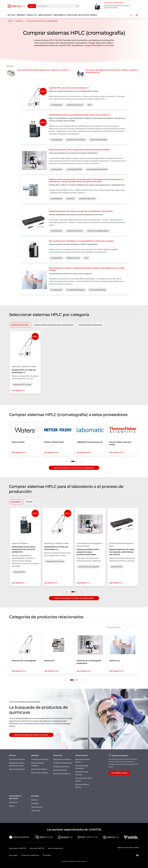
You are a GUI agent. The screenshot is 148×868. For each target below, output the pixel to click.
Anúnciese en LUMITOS (18, 848)
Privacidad (47, 855)
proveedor (109, 45)
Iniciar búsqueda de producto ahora (31, 735)
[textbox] (122, 627)
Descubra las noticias (17, 759)
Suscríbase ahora (119, 773)
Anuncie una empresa (39, 769)
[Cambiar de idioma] (137, 15)
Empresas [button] (21, 15)
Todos (31, 6)
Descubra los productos (62, 759)
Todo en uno (36, 810)
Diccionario (13, 802)
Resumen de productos (62, 773)
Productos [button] (32, 15)
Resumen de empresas (40, 773)
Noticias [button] (12, 15)
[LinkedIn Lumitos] (137, 855)
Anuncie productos (60, 770)
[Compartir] (131, 15)
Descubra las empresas (40, 759)
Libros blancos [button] (45, 15)
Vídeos (11, 806)
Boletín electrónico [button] (88, 15)
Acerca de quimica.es (55, 848)
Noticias (34, 800)
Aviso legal (13, 855)
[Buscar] (78, 6)
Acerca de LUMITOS (37, 848)
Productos (35, 803)
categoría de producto (93, 45)
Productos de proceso (61, 766)
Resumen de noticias (17, 769)
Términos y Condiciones (30, 855)
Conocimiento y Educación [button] (65, 15)
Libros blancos (37, 807)
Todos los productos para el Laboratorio (74, 598)
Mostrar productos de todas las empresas (74, 468)
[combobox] (122, 627)
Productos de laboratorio (63, 763)
